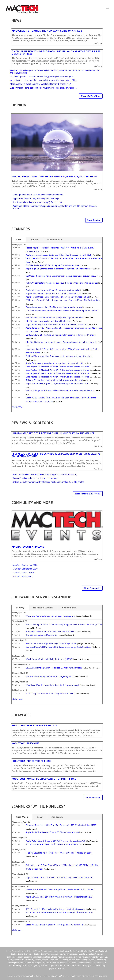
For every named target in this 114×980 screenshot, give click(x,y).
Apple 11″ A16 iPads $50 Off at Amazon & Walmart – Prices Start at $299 (59, 897)
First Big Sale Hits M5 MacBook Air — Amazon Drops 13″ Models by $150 (59, 853)
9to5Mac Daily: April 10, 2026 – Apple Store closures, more (52, 265)
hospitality (29, 960)
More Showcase (93, 797)
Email (73, 976)
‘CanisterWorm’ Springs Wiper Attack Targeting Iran (49, 676)
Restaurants (63, 957)
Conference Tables (67, 951)
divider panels (38, 963)
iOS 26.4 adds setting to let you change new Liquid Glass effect (55, 318)
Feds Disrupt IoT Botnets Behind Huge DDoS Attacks (50, 693)
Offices (54, 957)
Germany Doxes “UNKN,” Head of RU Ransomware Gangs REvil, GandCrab (58, 647)
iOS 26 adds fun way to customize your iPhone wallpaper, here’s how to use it (61, 342)
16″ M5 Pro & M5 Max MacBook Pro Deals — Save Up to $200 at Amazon (59, 912)
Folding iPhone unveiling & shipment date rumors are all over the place (59, 356)
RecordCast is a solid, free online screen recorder (36, 478)
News (19, 240)
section (38, 960)
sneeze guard (13, 963)
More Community (92, 588)
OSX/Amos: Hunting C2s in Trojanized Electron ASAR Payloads (54, 668)
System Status (69, 608)
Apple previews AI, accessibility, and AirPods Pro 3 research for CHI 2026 (59, 255)
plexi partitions (22, 965)
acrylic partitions (56, 965)
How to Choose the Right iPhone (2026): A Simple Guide (51, 644)
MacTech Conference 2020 (25, 565)
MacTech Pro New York (24, 573)
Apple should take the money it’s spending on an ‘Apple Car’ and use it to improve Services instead (55, 207)
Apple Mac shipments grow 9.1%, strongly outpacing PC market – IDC (57, 384)
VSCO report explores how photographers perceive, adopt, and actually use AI (61, 276)
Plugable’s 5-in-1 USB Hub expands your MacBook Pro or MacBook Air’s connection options (56, 455)
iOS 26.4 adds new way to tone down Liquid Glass (49, 321)
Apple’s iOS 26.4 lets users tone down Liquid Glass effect (52, 293)
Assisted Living (60, 954)
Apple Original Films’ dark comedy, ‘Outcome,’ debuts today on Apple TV (44, 88)
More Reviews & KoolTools (88, 494)
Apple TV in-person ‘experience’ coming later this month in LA (54, 363)
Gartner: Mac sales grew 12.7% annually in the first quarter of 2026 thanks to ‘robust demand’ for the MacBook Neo (55, 72)
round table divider (85, 963)
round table (69, 965)
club (105, 957)
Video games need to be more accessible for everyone (38, 195)
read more (98, 43)
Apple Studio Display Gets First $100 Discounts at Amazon (52, 832)
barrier (45, 960)
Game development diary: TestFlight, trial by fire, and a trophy (54, 307)
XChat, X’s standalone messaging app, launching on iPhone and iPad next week (62, 283)
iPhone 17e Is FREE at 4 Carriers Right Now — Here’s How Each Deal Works (60, 890)
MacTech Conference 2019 (25, 569)
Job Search (57, 817)
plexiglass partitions (39, 965)
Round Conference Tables (29, 954)
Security (20, 608)
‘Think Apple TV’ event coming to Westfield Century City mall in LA (41, 84)
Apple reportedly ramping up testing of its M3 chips (36, 199)
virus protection (52, 963)
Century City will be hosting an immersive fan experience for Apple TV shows (61, 335)
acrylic (72, 957)
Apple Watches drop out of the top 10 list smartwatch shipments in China (44, 80)
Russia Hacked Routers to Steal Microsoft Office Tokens (51, 631)
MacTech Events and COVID (28, 547)
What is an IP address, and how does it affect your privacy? (52, 685)
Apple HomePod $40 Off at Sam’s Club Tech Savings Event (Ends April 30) (59, 877)
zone (57, 960)
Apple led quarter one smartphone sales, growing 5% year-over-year (42, 77)
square (72, 960)
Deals (40, 817)
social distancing (98, 960)
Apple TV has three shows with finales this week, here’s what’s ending (57, 297)
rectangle (80, 957)
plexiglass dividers (68, 963)
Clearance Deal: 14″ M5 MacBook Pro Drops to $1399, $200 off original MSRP (61, 825)
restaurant (19, 960)
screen (52, 960)
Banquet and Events (76, 954)
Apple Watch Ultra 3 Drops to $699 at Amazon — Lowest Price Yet (55, 841)
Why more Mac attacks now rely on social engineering (50, 616)
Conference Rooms (15, 957)
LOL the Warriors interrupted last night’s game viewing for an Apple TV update (62, 311)
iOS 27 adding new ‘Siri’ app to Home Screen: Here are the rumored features (60, 391)
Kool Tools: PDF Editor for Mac (31, 761)
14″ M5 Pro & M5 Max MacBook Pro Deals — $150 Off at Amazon (55, 909)
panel (78, 960)
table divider (25, 963)
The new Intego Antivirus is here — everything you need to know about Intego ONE (64, 625)
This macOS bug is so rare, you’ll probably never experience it (54, 380)
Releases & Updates (43, 608)
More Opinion (94, 220)
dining (11, 960)
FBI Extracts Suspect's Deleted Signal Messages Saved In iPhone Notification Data (63, 300)
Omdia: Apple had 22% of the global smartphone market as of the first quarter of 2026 (56, 52)
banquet (89, 957)
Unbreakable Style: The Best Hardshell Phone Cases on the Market (53, 433)
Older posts (17, 407)
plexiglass (86, 960)
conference (98, 957)
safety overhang (82, 965)
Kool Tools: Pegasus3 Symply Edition (35, 725)
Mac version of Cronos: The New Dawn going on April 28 (47, 31)
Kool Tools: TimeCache (26, 743)
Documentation (55, 240)
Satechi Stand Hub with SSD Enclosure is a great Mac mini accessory (45, 475)
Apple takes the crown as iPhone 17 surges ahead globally (52, 290)
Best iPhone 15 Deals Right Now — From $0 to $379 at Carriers (54, 925)
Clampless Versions (94, 954)
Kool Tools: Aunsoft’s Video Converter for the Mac (44, 779)
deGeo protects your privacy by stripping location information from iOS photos (48, 482)
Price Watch (22, 817)
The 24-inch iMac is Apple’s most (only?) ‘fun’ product (37, 202)
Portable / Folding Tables (87, 951)
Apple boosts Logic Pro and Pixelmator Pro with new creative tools (56, 324)
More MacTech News (91, 96)
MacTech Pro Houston (23, 576)
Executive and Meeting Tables (37, 957)
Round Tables (46, 954)
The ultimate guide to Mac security (42, 635)
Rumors (34, 240)
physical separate (57, 968)
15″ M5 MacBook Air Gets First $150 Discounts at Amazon (52, 844)
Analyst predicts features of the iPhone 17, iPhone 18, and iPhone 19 (54, 176)
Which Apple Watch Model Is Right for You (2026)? (49, 659)
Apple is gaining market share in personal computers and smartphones (58, 269)
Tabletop (64, 960)
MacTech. (30, 976)
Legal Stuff (57, 976)
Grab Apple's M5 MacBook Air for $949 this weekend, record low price (57, 367)
